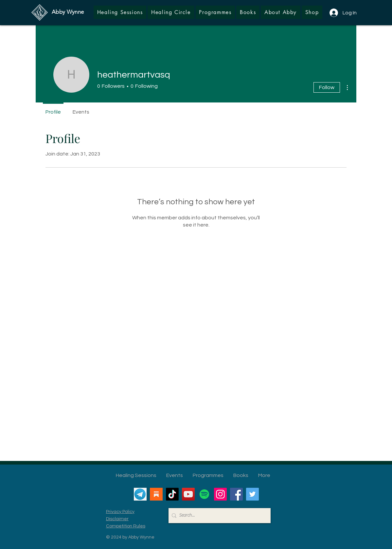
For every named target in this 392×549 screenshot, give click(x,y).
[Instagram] (220, 494)
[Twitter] (252, 494)
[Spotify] (204, 494)
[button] (312, 12)
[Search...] (218, 516)
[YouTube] (188, 494)
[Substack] (156, 494)
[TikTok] (172, 494)
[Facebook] (236, 494)
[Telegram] (140, 494)
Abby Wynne (68, 12)
